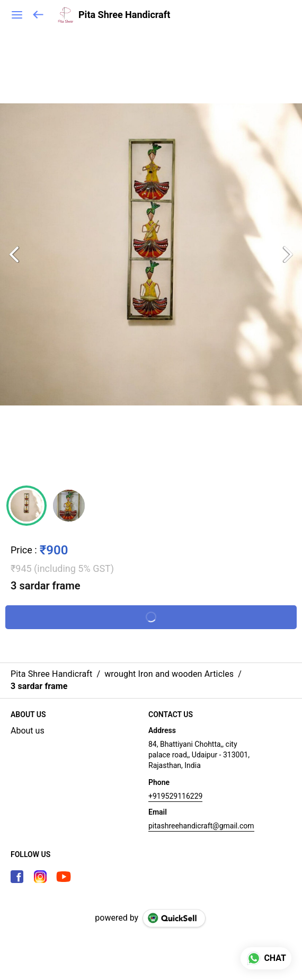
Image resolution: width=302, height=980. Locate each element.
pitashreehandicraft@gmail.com (201, 826)
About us (28, 731)
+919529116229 (175, 796)
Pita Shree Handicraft (124, 15)
